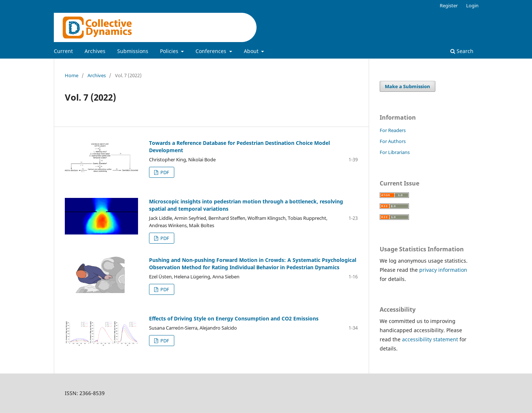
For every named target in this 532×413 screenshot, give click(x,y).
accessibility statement (430, 339)
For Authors (393, 141)
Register (449, 5)
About (252, 51)
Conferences (212, 51)
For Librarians (395, 152)
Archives (95, 51)
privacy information (443, 270)
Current (63, 51)
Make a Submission (408, 86)
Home (72, 75)
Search (462, 51)
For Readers (393, 130)
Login (472, 5)
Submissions (133, 51)
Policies (170, 51)
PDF (164, 172)
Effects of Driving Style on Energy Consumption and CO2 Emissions (234, 318)
